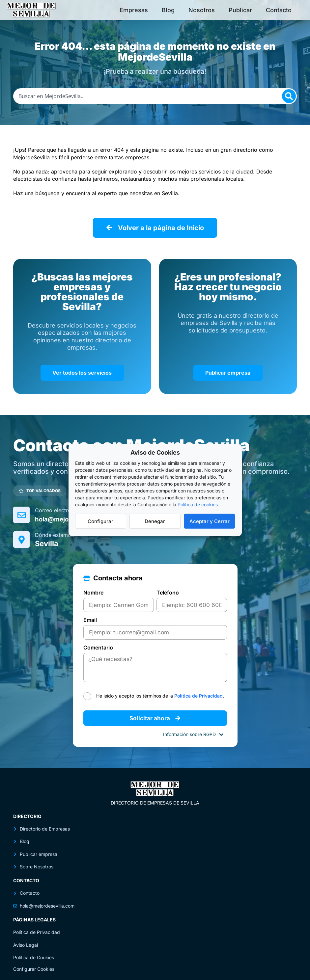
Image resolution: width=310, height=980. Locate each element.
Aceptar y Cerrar (210, 521)
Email (90, 617)
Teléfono (168, 590)
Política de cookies (198, 504)
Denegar (155, 521)
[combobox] (155, 96)
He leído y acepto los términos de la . (160, 690)
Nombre (93, 590)
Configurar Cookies (34, 963)
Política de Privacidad (198, 690)
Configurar (100, 521)
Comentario (98, 644)
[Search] (289, 96)
